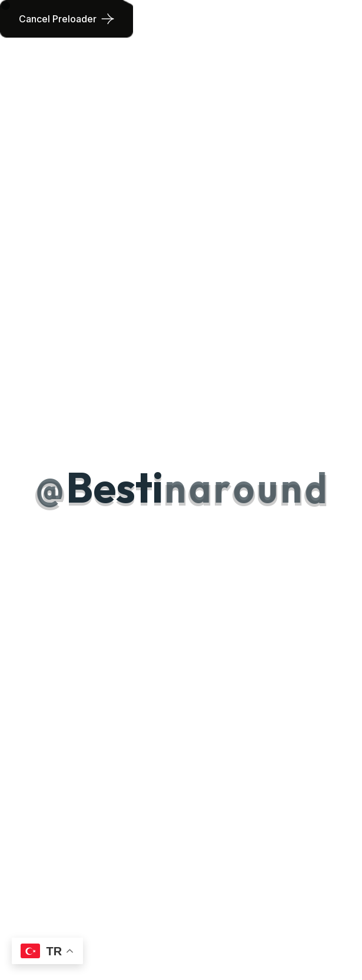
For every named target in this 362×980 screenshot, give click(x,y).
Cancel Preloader (58, 19)
